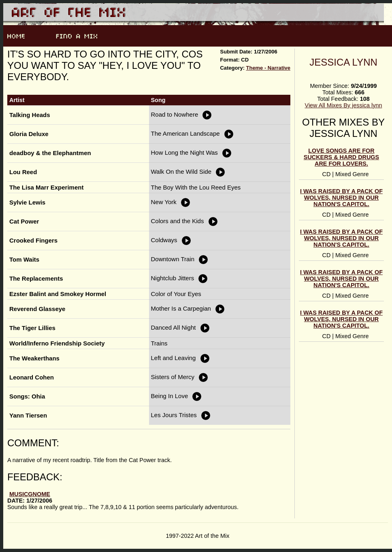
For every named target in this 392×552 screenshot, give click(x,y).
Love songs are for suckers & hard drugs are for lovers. (341, 157)
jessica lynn (343, 62)
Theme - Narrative (268, 68)
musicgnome (30, 494)
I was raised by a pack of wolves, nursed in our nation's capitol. (341, 198)
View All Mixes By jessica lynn (344, 105)
